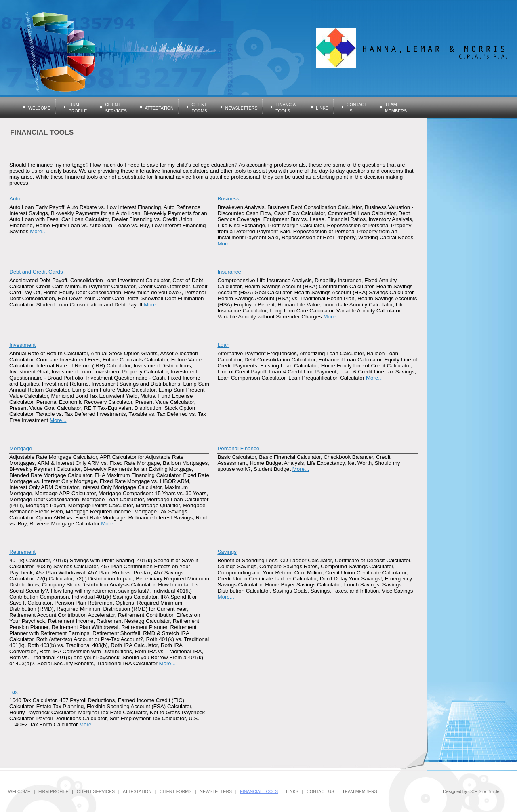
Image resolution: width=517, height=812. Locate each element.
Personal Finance (238, 448)
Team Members (359, 791)
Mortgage (21, 448)
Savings (227, 552)
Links (322, 108)
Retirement (22, 552)
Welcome (39, 108)
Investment (22, 345)
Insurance (229, 272)
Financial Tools (259, 791)
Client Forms (175, 791)
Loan (223, 345)
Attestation (159, 108)
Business (228, 199)
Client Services (96, 791)
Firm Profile (54, 791)
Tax (14, 692)
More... (38, 231)
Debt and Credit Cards (36, 272)
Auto (15, 199)
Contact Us (320, 791)
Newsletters (242, 108)
